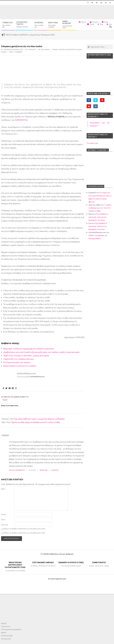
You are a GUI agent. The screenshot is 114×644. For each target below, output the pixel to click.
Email (3, 519)
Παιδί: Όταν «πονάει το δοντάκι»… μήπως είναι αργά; (26, 356)
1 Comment (18, 52)
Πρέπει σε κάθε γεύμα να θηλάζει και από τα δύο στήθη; (36, 422)
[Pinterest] (13, 388)
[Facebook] (3, 388)
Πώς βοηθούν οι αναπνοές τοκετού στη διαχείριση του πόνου (98, 217)
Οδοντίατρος (71, 49)
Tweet (5, 400)
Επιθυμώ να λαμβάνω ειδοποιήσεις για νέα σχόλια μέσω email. (24, 529)
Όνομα (4, 514)
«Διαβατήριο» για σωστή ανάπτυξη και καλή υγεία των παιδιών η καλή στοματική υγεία (41, 352)
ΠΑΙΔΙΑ (47, 49)
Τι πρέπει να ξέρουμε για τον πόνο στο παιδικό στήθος (100, 208)
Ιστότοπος (5, 525)
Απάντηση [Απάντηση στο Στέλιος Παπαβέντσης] (55, 470)
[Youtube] (10, 388)
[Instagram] (16, 388)
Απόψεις (62, 49)
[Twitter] (6, 388)
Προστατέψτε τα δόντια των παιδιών (20, 366)
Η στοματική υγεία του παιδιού (17, 362)
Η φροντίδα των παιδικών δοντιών (18, 359)
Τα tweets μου (92, 143)
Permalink (44, 470)
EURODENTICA (21, 120)
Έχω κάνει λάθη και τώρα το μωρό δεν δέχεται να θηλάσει (40, 419)
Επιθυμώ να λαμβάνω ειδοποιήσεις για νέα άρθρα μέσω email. (24, 533)
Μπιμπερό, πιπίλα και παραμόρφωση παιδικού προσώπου (29, 349)
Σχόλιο (3, 489)
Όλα (42, 49)
